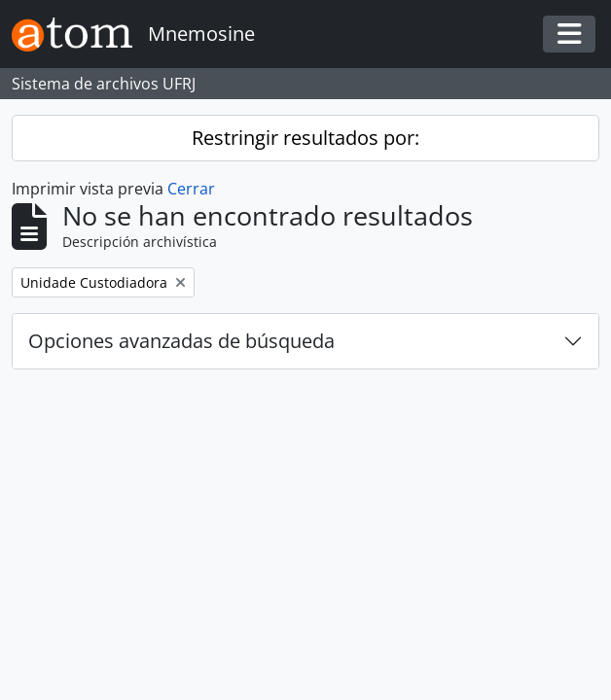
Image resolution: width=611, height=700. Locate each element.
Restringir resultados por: (305, 138)
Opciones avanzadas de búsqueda (181, 341)
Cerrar (191, 189)
